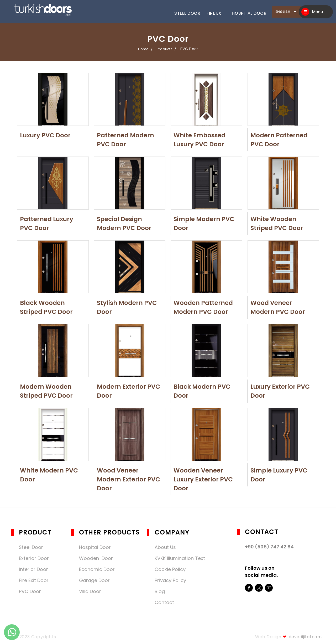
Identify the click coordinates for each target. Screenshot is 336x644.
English (283, 12)
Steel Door (187, 13)
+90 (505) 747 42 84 (269, 547)
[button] (52, 100)
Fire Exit (216, 13)
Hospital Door (249, 13)
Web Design (268, 637)
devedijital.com (302, 637)
